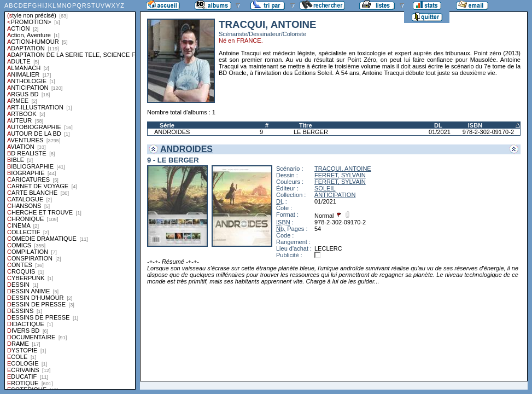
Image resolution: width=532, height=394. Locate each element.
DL (438, 125)
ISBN (475, 125)
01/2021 (440, 132)
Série (167, 125)
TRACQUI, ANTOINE (343, 169)
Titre (306, 125)
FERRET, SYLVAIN (340, 175)
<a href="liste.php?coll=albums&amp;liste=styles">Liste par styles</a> (70, 195)
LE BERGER (311, 132)
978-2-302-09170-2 (488, 132)
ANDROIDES (172, 132)
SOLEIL (325, 188)
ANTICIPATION (335, 195)
